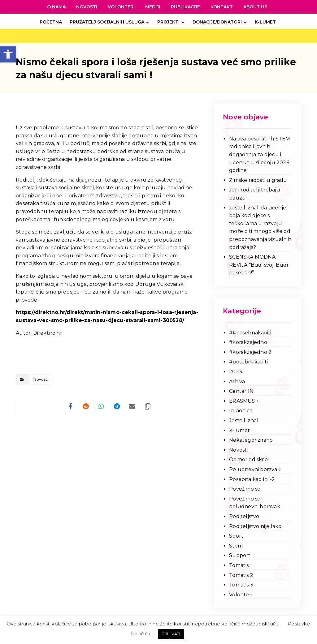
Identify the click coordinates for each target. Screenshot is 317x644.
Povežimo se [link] (245, 489)
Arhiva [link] (237, 382)
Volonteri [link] (241, 595)
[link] (8, 54)
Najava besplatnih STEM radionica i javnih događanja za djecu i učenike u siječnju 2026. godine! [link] (260, 155)
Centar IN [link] (241, 391)
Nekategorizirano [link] (251, 440)
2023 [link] (236, 372)
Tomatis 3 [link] (241, 585)
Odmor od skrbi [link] (249, 459)
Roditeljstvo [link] (244, 516)
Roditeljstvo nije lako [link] (255, 526)
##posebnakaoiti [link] (250, 333)
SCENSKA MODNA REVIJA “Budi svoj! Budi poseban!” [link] (258, 265)
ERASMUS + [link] (244, 401)
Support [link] (240, 555)
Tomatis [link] (239, 565)
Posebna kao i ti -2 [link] (252, 479)
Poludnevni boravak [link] (255, 469)
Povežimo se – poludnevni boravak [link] (255, 503)
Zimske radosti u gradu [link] (258, 180)
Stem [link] (236, 546)
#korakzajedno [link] (248, 342)
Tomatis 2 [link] (241, 575)
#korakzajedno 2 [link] (250, 352)
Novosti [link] (41, 379)
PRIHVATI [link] (171, 634)
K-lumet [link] (239, 430)
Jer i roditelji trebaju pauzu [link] (255, 194)
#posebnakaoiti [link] (248, 362)
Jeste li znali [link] (244, 421)
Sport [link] (236, 536)
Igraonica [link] (241, 411)
